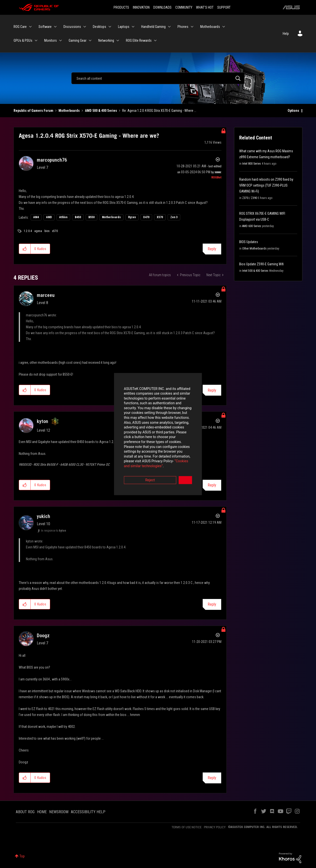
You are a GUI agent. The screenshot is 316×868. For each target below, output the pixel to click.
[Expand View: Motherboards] (224, 27)
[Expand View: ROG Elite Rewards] (155, 40)
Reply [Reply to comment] (212, 390)
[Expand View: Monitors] (60, 40)
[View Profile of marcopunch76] (52, 160)
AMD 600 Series (252, 226)
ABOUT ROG (25, 812)
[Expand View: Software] (55, 27)
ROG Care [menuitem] (20, 27)
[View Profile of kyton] (42, 421)
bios (47, 231)
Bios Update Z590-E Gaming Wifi (261, 264)
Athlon (63, 217)
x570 (55, 231)
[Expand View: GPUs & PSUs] (36, 40)
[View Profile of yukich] (43, 516)
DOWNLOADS (162, 7)
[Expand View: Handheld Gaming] (169, 27)
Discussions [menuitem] (72, 27)
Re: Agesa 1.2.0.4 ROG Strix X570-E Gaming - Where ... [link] (159, 111)
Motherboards (69, 111)
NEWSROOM (59, 812)
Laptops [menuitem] (124, 27)
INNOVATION (141, 7)
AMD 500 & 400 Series (101, 111)
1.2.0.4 (28, 231)
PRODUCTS (121, 7)
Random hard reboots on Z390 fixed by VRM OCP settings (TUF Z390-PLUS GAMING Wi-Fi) (266, 185)
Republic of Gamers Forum (33, 111)
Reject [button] (131, 461)
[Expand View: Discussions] (85, 27)
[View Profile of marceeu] (46, 295)
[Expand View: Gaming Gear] (90, 40)
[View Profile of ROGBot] (216, 177)
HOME (42, 812)
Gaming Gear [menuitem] (78, 40)
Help (286, 34)
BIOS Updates (249, 242)
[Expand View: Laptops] (133, 27)
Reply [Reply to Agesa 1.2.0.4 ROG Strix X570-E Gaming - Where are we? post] (212, 249)
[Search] (158, 78)
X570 (160, 217)
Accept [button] (185, 461)
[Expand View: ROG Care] (30, 27)
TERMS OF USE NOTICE (187, 827)
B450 (78, 217)
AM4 (36, 217)
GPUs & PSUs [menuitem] (23, 40)
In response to (53, 531)
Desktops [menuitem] (99, 27)
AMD (49, 217)
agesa (38, 231)
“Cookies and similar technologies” (126, 447)
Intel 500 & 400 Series (255, 271)
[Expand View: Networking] (118, 40)
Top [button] (22, 856)
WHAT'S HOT (205, 7)
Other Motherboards (254, 249)
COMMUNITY (184, 7)
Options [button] (293, 111)
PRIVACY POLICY (215, 827)
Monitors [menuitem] (50, 40)
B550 (91, 217)
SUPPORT (224, 7)
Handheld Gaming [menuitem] (153, 27)
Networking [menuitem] (106, 40)
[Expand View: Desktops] (110, 27)
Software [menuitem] (45, 27)
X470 (146, 217)
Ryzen (132, 217)
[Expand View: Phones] (192, 27)
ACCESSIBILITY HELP (88, 812)
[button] (25, 249)
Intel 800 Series (252, 164)
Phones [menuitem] (183, 27)
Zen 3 (174, 217)
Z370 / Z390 (250, 198)
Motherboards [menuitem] (210, 27)
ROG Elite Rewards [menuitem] (139, 40)
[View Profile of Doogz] (43, 636)
